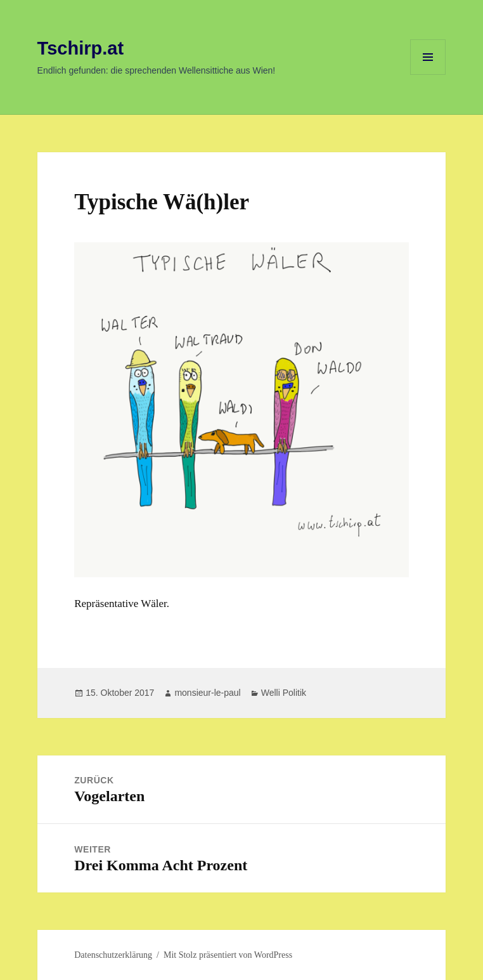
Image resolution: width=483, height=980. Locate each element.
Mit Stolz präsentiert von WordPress (228, 955)
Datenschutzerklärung (113, 955)
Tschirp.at (80, 48)
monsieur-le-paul (207, 693)
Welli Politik (284, 693)
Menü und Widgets (428, 75)
